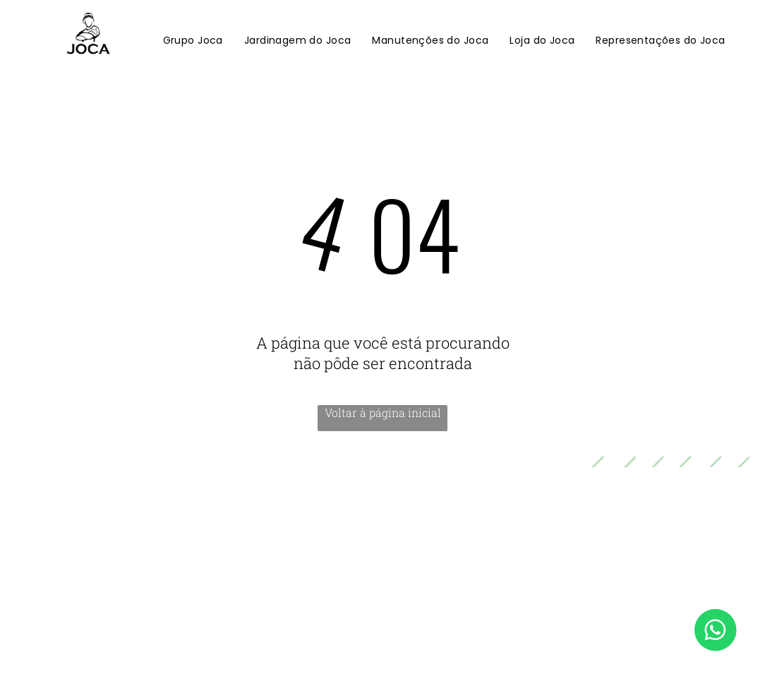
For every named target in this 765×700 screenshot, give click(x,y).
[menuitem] (193, 41)
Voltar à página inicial (383, 412)
